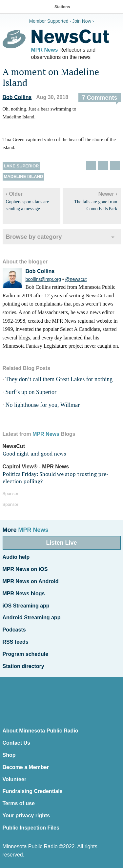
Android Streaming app (32, 618)
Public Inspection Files (31, 828)
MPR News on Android (31, 581)
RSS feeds (16, 642)
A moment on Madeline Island (51, 77)
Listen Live (61, 543)
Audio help (16, 557)
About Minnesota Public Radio (41, 731)
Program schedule (26, 654)
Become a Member (26, 767)
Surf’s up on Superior (31, 392)
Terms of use (19, 803)
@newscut (76, 279)
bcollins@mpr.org (43, 279)
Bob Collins (17, 97)
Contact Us (16, 743)
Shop (9, 755)
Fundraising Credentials (33, 791)
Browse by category (34, 237)
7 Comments (99, 98)
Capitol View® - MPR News (36, 467)
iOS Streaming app (26, 606)
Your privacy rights (26, 816)
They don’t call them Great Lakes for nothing (59, 379)
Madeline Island (24, 176)
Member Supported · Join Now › (62, 21)
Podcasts (14, 630)
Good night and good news (34, 454)
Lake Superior (21, 166)
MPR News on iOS (25, 569)
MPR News (45, 50)
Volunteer (15, 779)
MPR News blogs (24, 594)
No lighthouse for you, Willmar (43, 405)
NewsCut (14, 446)
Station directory (23, 666)
